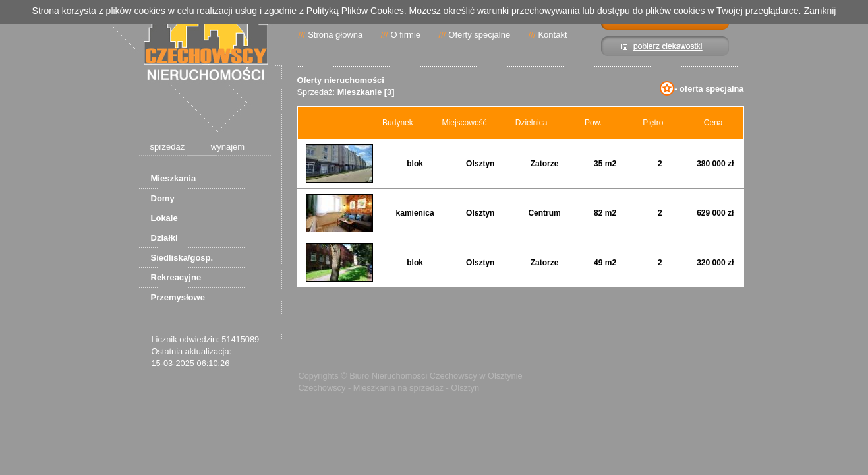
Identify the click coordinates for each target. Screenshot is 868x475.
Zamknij (820, 11)
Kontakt (552, 35)
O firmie (406, 35)
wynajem (228, 147)
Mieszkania (174, 178)
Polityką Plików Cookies (355, 11)
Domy (163, 198)
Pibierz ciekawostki (665, 46)
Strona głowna (335, 35)
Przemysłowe (178, 297)
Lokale (164, 218)
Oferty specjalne (479, 35)
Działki (164, 238)
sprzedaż (168, 147)
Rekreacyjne (176, 277)
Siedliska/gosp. (182, 258)
